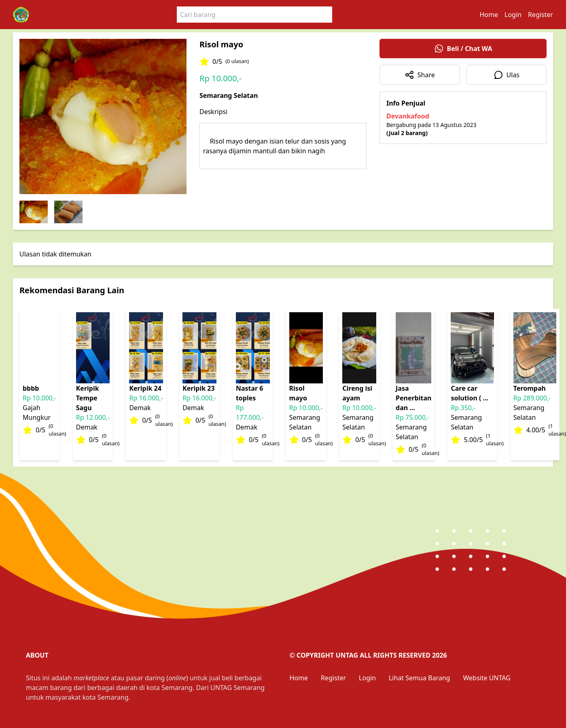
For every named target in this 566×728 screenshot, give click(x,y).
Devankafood (408, 116)
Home (489, 15)
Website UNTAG (487, 678)
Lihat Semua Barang (419, 678)
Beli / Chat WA (463, 49)
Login (513, 15)
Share (420, 75)
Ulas (507, 75)
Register (541, 15)
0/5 (224, 61)
